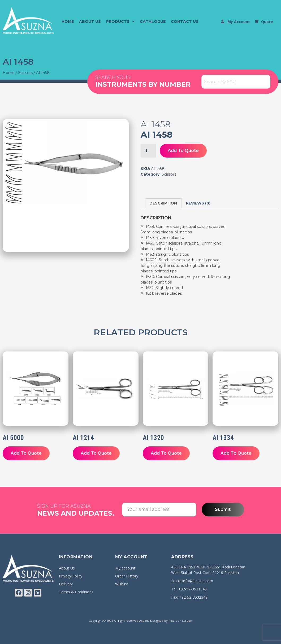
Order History (127, 576)
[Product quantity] (148, 151)
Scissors (25, 73)
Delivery (66, 584)
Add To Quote (183, 151)
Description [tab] (163, 203)
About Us (90, 21)
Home (68, 21)
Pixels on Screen (180, 621)
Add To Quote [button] (26, 453)
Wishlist (122, 584)
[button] (120, 21)
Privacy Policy (71, 576)
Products (120, 21)
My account (125, 568)
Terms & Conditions (76, 592)
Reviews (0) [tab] (198, 203)
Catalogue (153, 21)
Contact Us (185, 21)
